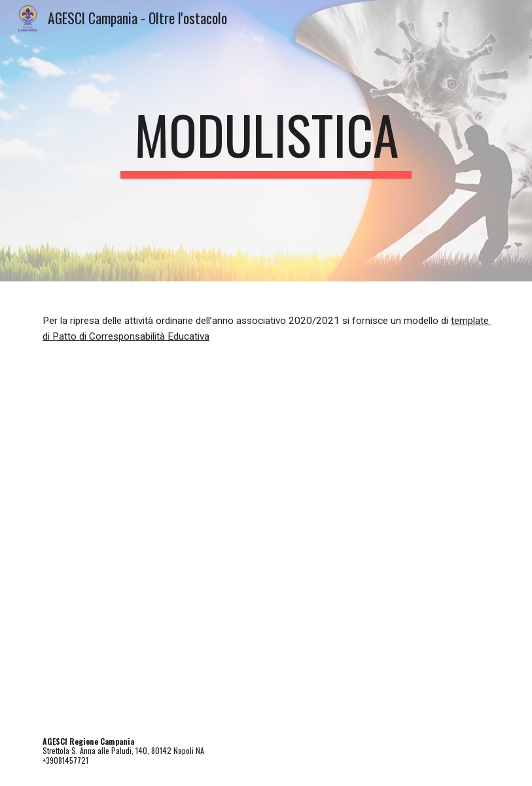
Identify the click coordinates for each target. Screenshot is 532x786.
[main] (266, 141)
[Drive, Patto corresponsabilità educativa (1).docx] (266, 545)
